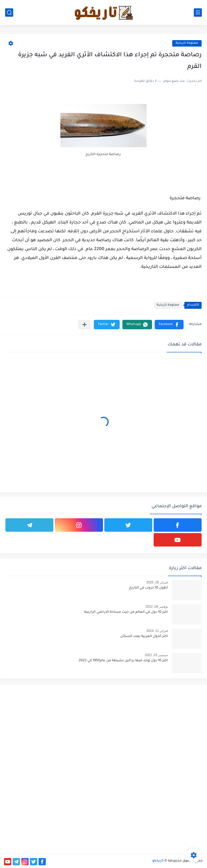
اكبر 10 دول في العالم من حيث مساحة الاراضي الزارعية (126, 612)
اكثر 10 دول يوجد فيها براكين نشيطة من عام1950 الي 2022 (123, 661)
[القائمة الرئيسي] (198, 13)
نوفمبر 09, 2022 (157, 607)
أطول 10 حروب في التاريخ (148, 588)
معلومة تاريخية (187, 43)
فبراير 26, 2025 (157, 582)
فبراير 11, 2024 (157, 631)
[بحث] (9, 13)
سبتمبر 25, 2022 (156, 655)
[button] (169, 325)
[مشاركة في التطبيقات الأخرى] (84, 325)
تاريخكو (158, 861)
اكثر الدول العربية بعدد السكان (144, 636)
